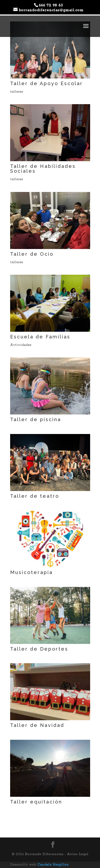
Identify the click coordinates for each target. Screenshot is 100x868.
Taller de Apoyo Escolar (47, 83)
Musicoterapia (31, 572)
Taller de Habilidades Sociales (43, 169)
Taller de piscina (36, 419)
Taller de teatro (35, 496)
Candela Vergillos (53, 865)
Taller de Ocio (32, 254)
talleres (17, 92)
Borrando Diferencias (45, 854)
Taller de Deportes (39, 649)
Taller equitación (36, 802)
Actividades (21, 345)
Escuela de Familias (40, 337)
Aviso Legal (78, 854)
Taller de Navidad (37, 725)
